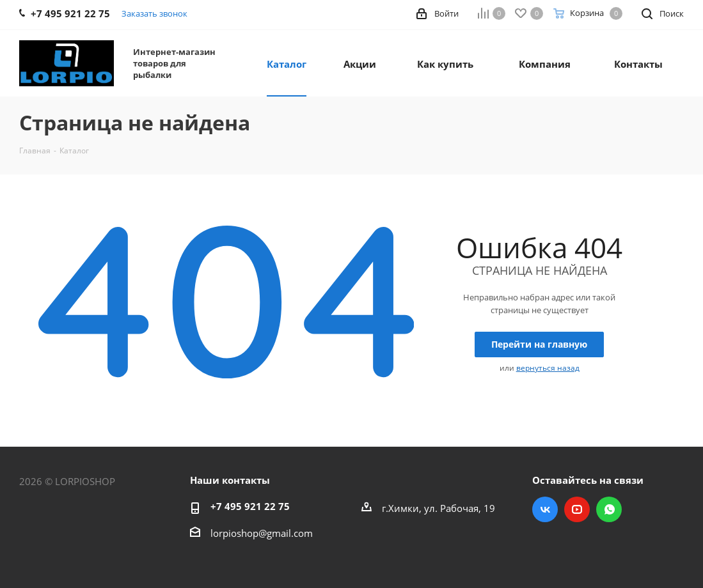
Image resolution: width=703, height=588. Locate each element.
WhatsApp (609, 509)
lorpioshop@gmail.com (262, 533)
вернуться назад (548, 368)
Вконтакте (545, 509)
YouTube (577, 509)
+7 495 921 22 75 (250, 506)
